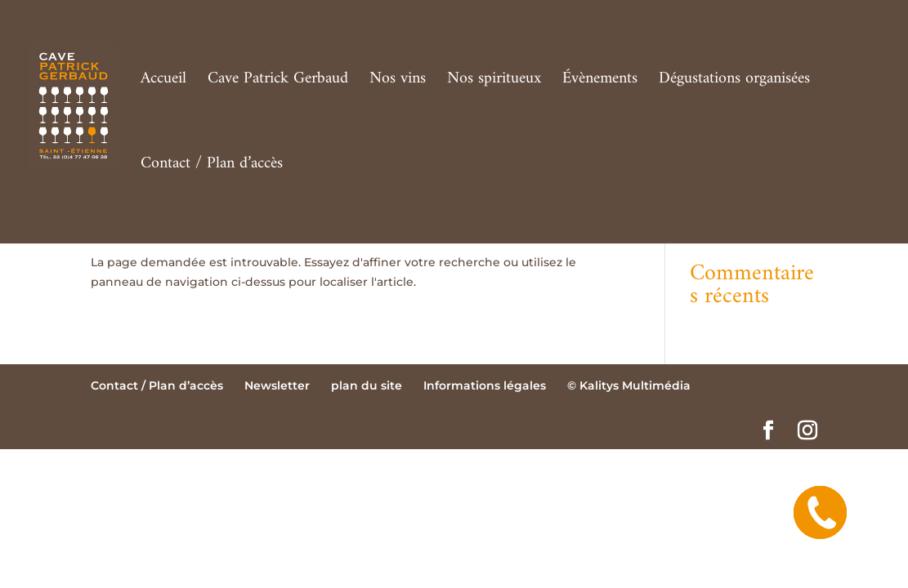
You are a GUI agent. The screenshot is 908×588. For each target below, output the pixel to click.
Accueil (163, 83)
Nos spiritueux (494, 83)
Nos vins (398, 83)
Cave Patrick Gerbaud (278, 83)
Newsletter (277, 385)
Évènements (600, 83)
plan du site (367, 385)
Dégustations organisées (734, 83)
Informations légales (485, 385)
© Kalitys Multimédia (629, 385)
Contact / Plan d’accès (212, 168)
